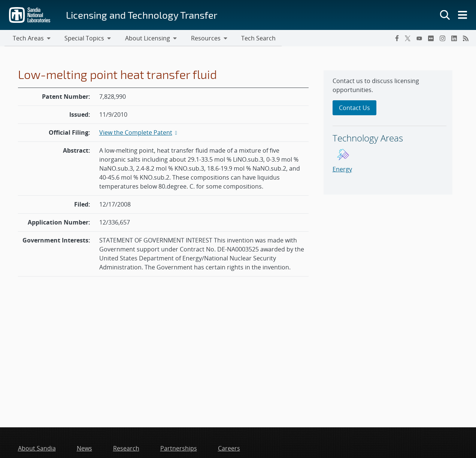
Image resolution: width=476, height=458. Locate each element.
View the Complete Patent (139, 133)
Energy (342, 170)
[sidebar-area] (388, 133)
